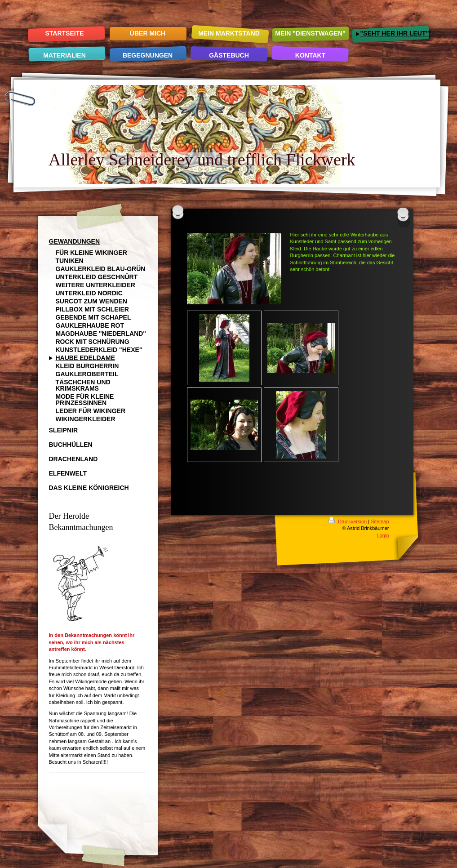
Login (383, 535)
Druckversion (348, 521)
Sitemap (380, 521)
